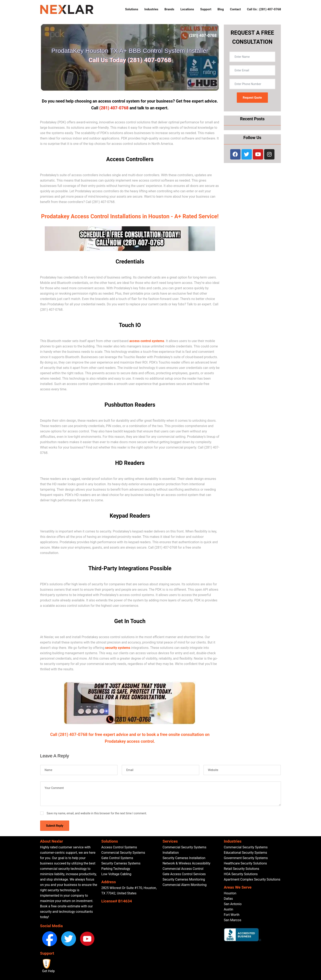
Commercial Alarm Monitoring (185, 885)
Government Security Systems (246, 858)
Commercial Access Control (183, 869)
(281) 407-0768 (114, 108)
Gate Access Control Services (184, 874)
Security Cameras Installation (184, 858)
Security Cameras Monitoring (184, 879)
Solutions (132, 9)
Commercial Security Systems (123, 853)
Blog (221, 9)
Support (206, 9)
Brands (169, 9)
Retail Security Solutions (242, 869)
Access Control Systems (119, 847)
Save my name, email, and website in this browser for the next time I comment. (97, 813)
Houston (230, 893)
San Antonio (233, 904)
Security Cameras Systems (121, 863)
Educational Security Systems (245, 853)
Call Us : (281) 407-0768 (264, 9)
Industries (151, 9)
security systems (118, 648)
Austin (228, 909)
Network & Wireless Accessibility (187, 863)
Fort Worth (232, 915)
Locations (187, 9)
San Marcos (233, 920)
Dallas (228, 899)
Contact (235, 9)
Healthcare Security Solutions (245, 863)
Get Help (48, 971)
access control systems (147, 341)
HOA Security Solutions (241, 874)
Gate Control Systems (117, 858)
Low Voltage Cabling (116, 874)
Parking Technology (116, 869)
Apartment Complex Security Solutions (252, 879)
